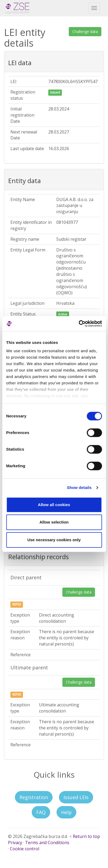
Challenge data (85, 31)
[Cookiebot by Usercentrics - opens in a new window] (79, 324)
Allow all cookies (54, 505)
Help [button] (66, 812)
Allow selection (54, 522)
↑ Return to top (85, 836)
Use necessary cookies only (54, 540)
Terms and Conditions (47, 843)
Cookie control (25, 849)
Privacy (15, 843)
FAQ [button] (41, 812)
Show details (79, 487)
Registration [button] (34, 797)
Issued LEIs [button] (76, 797)
